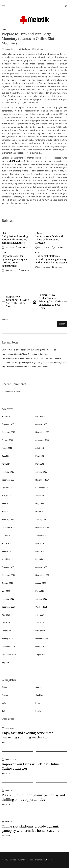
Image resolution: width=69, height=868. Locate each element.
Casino (39, 233)
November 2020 (9, 647)
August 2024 (7, 496)
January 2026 (41, 424)
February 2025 (8, 472)
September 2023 (42, 535)
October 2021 (41, 607)
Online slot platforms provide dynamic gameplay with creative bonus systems (51, 259)
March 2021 (7, 631)
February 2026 (8, 424)
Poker (38, 703)
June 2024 (6, 504)
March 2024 (40, 512)
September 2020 (9, 655)
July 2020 (6, 662)
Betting (5, 687)
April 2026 (6, 416)
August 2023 (7, 543)
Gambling (39, 695)
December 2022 (8, 575)
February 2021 (41, 631)
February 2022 (8, 599)
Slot (4, 29)
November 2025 (42, 432)
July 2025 (40, 448)
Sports (38, 711)
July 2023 (40, 543)
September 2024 (42, 488)
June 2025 (6, 456)
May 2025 (40, 456)
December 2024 (8, 480)
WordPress (24, 860)
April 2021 (40, 623)
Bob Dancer (26, 49)
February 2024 (8, 519)
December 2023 (8, 527)
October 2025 (7, 440)
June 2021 (40, 615)
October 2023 (8, 535)
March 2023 (40, 559)
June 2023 (6, 551)
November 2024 (42, 480)
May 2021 (6, 623)
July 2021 (6, 615)
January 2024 (41, 519)
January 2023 (41, 567)
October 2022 (8, 583)
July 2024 (40, 496)
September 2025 (42, 440)
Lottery (5, 703)
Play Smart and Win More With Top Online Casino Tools (25, 367)
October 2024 (8, 488)
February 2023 (8, 567)
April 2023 (6, 559)
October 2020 (41, 647)
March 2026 (40, 416)
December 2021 (8, 607)
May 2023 (40, 551)
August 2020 (41, 655)
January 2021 (7, 639)
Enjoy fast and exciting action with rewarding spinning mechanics (15, 240)
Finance (5, 695)
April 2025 (6, 464)
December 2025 (8, 432)
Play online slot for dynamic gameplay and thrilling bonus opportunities (31, 358)
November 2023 (42, 527)
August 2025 (7, 448)
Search (5, 320)
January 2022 (41, 599)
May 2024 (40, 504)
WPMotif (49, 860)
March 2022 (40, 591)
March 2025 (40, 464)
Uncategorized (8, 719)
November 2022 (42, 575)
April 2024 (6, 512)
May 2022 (6, 591)
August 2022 (41, 583)
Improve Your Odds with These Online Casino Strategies (50, 240)
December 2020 (42, 639)
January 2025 (41, 472)
